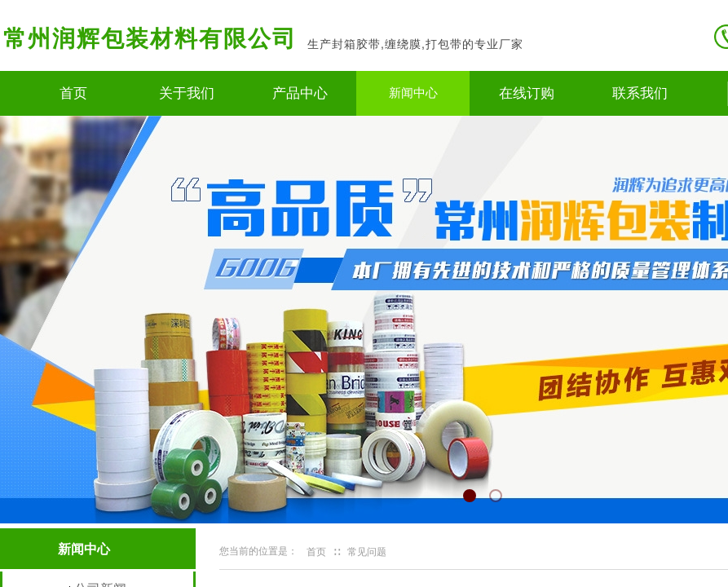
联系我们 (640, 93)
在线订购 (527, 93)
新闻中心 (413, 93)
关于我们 (187, 93)
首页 (73, 93)
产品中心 (300, 93)
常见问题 (367, 552)
